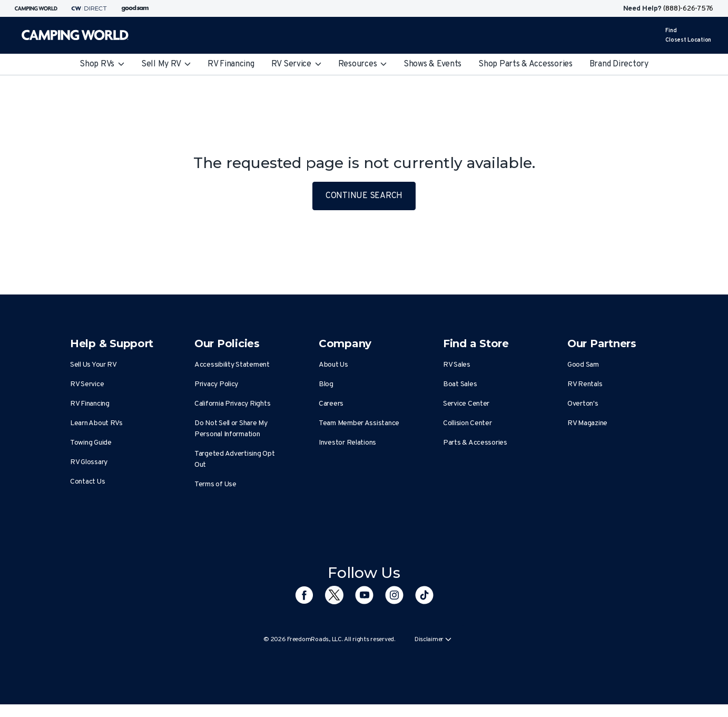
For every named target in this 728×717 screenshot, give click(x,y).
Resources (362, 64)
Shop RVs (102, 64)
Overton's (583, 404)
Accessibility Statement (232, 365)
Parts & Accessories (475, 443)
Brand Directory (619, 64)
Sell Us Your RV (94, 365)
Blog (326, 384)
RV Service (296, 64)
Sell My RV (166, 64)
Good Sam (583, 365)
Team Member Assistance (359, 423)
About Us (333, 365)
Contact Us (87, 482)
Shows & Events (432, 64)
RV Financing (231, 64)
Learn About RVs (96, 423)
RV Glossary (89, 462)
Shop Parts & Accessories (525, 64)
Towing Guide (91, 443)
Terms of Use (215, 484)
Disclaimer (433, 640)
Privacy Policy (216, 384)
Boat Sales (460, 384)
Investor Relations (347, 443)
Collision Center (468, 423)
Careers (331, 404)
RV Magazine (587, 423)
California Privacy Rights (232, 404)
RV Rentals (585, 384)
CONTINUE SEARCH (364, 196)
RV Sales (457, 365)
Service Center (466, 404)
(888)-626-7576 (688, 9)
